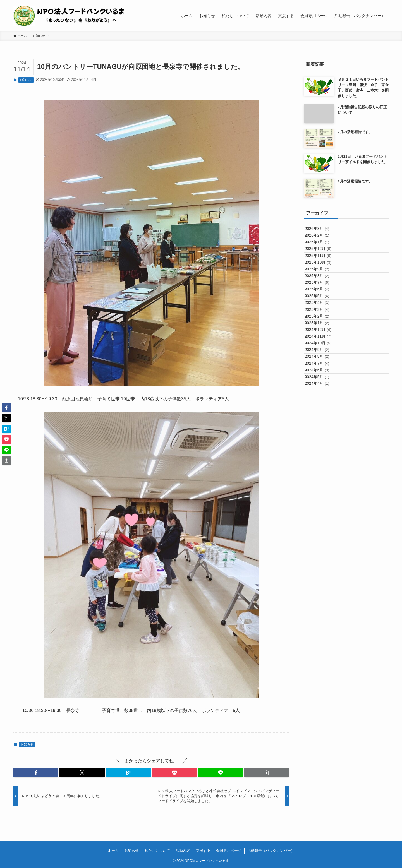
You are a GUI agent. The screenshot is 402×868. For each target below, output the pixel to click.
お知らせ (26, 80)
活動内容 (183, 851)
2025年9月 (322, 300)
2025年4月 (322, 359)
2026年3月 (322, 231)
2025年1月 (322, 393)
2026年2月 (322, 242)
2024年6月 (322, 475)
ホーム (113, 851)
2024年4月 (322, 498)
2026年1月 (322, 254)
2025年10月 (323, 289)
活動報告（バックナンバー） (271, 851)
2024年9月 (322, 440)
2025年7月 (322, 324)
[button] (36, 773)
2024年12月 (323, 405)
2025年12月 (323, 266)
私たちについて (157, 851)
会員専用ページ (229, 851)
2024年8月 (322, 451)
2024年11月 (323, 417)
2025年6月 (322, 335)
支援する (203, 851)
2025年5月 (322, 347)
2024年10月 (323, 428)
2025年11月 (323, 277)
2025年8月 (322, 312)
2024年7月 (322, 463)
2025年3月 (322, 370)
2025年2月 (322, 382)
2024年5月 (322, 486)
